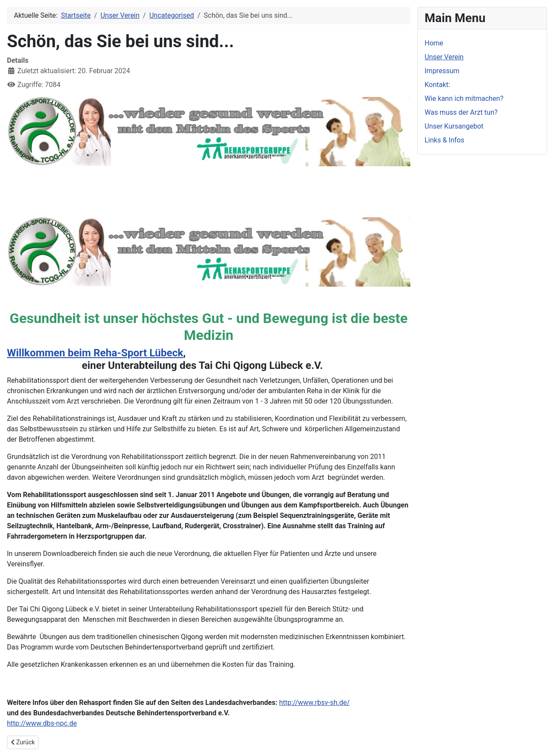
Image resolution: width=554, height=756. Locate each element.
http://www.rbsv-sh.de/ (314, 703)
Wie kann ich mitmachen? (464, 99)
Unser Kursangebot (454, 126)
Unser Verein (444, 57)
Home (434, 43)
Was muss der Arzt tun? (461, 112)
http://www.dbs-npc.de (42, 723)
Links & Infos (444, 140)
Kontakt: (437, 85)
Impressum (442, 71)
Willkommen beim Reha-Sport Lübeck (95, 353)
